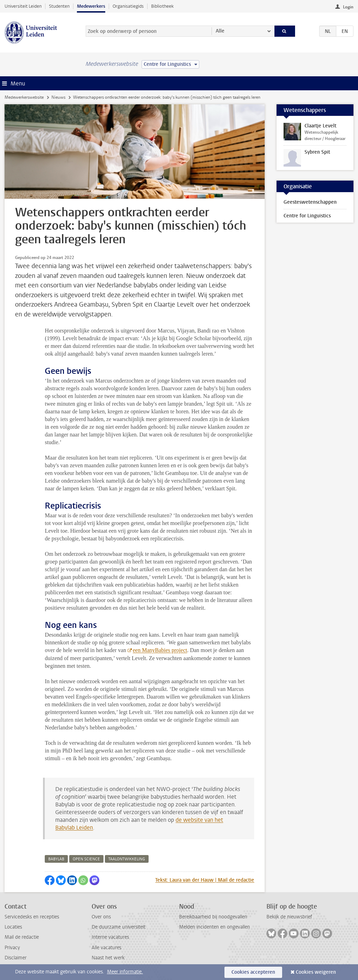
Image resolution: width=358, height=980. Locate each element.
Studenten (59, 6)
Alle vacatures (106, 948)
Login (348, 7)
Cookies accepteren (253, 972)
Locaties (13, 927)
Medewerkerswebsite (24, 97)
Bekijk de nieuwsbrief (289, 917)
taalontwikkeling (127, 859)
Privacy (12, 948)
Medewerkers (91, 6)
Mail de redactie (22, 937)
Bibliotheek (162, 6)
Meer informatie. (125, 972)
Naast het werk (108, 958)
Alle (220, 31)
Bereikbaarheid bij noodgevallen (213, 917)
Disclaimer (16, 958)
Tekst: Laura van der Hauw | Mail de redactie (205, 880)
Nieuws (58, 97)
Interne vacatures (110, 937)
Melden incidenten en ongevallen (214, 927)
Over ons (101, 917)
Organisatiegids (128, 6)
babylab (56, 859)
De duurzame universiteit (119, 927)
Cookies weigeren (316, 972)
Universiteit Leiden (23, 6)
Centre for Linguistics (307, 216)
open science (86, 859)
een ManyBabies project (160, 650)
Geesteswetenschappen (310, 202)
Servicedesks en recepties (32, 917)
